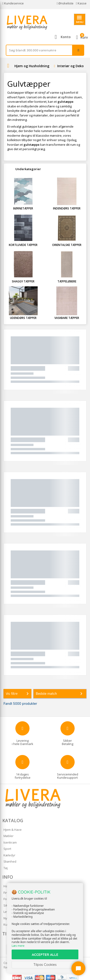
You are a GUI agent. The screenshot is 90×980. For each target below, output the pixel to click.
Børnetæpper (23, 208)
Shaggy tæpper (23, 281)
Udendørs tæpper (23, 318)
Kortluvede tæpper (23, 245)
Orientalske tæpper (67, 245)
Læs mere (18, 946)
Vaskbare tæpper (67, 318)
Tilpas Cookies (45, 965)
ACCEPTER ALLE (45, 955)
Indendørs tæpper (67, 208)
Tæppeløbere (67, 281)
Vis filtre (18, 694)
